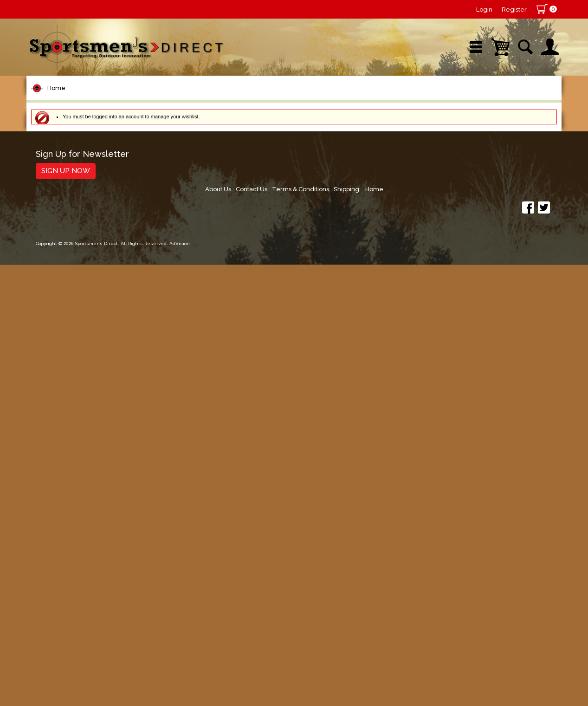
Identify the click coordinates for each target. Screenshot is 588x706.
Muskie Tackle (64, 412)
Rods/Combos (65, 192)
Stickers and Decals (75, 554)
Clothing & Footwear (77, 483)
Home (56, 129)
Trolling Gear (62, 571)
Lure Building (62, 281)
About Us (379, 631)
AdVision (180, 690)
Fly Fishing (57, 430)
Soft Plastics (61, 334)
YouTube (519, 100)
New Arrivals (137, 100)
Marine (49, 501)
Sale (362, 100)
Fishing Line (60, 245)
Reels (48, 175)
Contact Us (415, 631)
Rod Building (61, 210)
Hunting (51, 518)
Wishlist (437, 100)
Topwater (55, 298)
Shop (62, 100)
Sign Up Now (66, 644)
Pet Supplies (61, 157)
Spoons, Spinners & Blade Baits (86, 373)
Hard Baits (56, 316)
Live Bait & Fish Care (77, 448)
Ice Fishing (57, 395)
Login (484, 10)
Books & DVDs (64, 536)
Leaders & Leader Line (83, 228)
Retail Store (291, 100)
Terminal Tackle (67, 263)
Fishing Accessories (75, 589)
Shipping (514, 631)
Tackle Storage (66, 465)
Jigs (44, 351)
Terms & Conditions (466, 631)
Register (514, 10)
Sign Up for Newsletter (82, 628)
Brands (215, 100)
